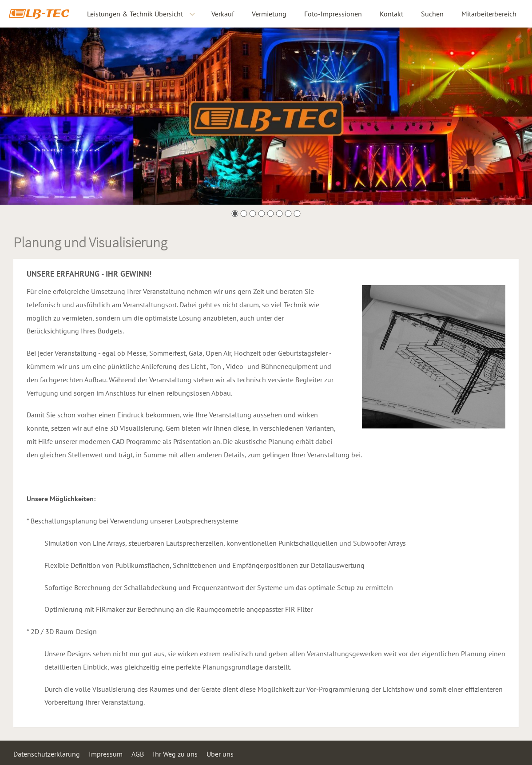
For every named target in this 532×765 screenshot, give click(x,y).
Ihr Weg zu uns (175, 754)
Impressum (106, 754)
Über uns (220, 754)
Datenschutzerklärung (47, 754)
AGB (138, 754)
